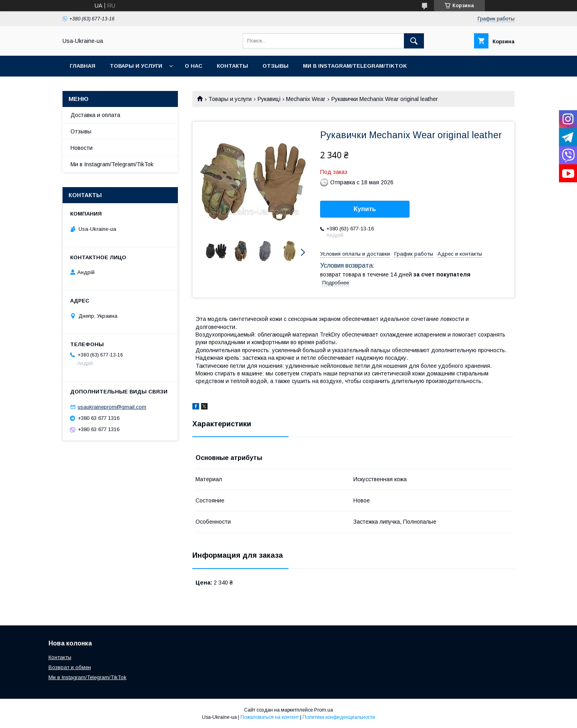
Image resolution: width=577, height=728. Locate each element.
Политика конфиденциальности (339, 717)
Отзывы (275, 66)
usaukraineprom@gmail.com (112, 407)
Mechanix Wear (306, 99)
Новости (82, 148)
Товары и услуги (136, 66)
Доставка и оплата (95, 115)
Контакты (232, 66)
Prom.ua (324, 710)
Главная (83, 66)
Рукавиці (269, 99)
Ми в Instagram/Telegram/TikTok (355, 66)
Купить (365, 209)
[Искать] (414, 41)
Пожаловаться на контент (270, 717)
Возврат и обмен (70, 667)
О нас (194, 66)
